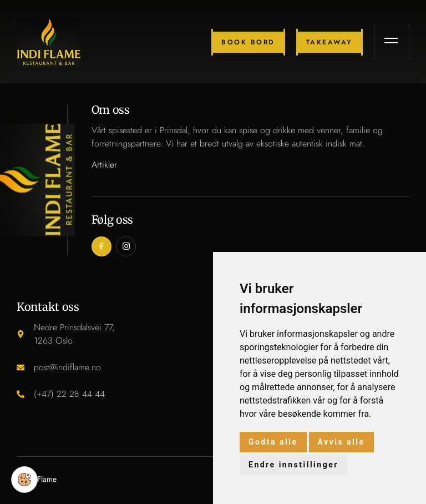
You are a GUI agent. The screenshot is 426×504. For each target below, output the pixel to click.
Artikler (104, 165)
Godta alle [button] (273, 442)
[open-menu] (392, 42)
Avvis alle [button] (341, 442)
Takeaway (329, 42)
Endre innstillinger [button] (293, 465)
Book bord (248, 42)
